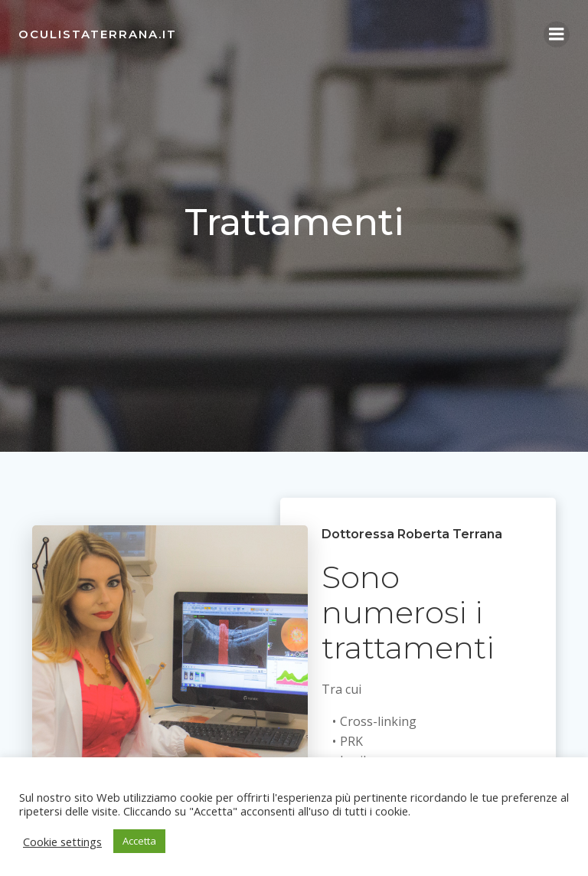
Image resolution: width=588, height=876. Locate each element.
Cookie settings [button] (62, 842)
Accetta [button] (139, 841)
